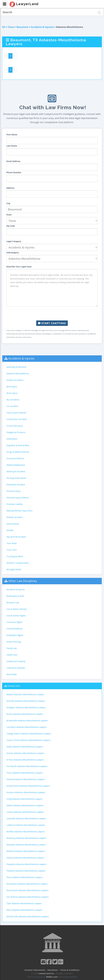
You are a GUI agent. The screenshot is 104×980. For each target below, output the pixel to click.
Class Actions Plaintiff (16, 413)
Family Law (12, 648)
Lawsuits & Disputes (16, 668)
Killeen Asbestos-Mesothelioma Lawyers (25, 805)
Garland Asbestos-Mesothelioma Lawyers (26, 779)
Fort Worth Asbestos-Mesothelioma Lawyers (27, 766)
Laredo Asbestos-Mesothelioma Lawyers (25, 812)
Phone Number (14, 172)
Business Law (13, 603)
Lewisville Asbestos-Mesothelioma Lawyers (26, 818)
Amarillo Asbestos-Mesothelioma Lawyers (26, 701)
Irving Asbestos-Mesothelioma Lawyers (25, 799)
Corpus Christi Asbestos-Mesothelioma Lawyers (28, 740)
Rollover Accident (15, 517)
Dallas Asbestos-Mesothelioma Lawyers (25, 747)
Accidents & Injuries (42, 27)
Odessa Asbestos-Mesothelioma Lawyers (25, 858)
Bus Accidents (13, 400)
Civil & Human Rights (16, 616)
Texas (11, 27)
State (9, 215)
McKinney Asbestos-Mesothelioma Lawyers (26, 838)
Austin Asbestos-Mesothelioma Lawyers (25, 714)
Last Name (12, 146)
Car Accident (12, 406)
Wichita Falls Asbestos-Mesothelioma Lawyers (28, 916)
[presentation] (52, 314)
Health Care (12, 655)
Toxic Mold (12, 543)
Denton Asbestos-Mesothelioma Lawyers (25, 753)
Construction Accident (17, 419)
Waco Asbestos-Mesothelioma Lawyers (25, 910)
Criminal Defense (14, 629)
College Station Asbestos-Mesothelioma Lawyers (29, 734)
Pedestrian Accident (16, 485)
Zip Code (11, 226)
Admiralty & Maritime (16, 367)
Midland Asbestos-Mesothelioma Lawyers (26, 851)
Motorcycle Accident (16, 471)
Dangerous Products (16, 432)
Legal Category (14, 241)
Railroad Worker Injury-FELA (19, 511)
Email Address (13, 161)
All (4, 27)
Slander (10, 530)
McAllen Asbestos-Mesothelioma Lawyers (26, 832)
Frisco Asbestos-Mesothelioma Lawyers (25, 773)
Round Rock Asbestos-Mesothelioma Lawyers (27, 890)
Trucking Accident (15, 556)
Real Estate (12, 674)
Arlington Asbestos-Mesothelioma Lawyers (26, 707)
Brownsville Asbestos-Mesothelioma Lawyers (27, 721)
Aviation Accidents (15, 380)
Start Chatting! (52, 323)
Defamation (12, 439)
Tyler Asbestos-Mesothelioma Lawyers (24, 903)
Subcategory (13, 253)
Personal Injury (13, 491)
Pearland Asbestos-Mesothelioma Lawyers (26, 871)
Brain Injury (12, 393)
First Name (12, 135)
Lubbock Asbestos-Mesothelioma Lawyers (26, 825)
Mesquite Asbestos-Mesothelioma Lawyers (26, 845)
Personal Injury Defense (18, 498)
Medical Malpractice (16, 465)
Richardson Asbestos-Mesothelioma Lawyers (27, 884)
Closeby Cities (14, 686)
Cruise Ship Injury (15, 426)
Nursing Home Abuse (16, 478)
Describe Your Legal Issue (19, 267)
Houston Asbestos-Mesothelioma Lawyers (26, 792)
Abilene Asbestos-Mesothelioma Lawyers (25, 694)
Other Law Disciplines (23, 581)
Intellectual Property (16, 661)
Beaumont (22, 27)
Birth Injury (12, 387)
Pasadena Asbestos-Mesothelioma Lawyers (26, 864)
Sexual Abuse (13, 524)
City (8, 203)
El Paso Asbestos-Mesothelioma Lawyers (25, 760)
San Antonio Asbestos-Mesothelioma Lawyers (28, 897)
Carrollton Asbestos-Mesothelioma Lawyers (27, 727)
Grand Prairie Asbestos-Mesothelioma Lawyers (28, 786)
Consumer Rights (14, 622)
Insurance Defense (15, 458)
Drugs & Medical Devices (18, 452)
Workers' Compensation (18, 563)
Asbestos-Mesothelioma (18, 373)
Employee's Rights (15, 635)
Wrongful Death (14, 569)
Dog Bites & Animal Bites (18, 445)
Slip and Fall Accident (16, 537)
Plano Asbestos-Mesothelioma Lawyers (25, 877)
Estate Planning (14, 642)
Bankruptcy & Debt (15, 596)
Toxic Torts (12, 550)
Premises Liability (15, 504)
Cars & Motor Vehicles (17, 609)
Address (10, 188)
